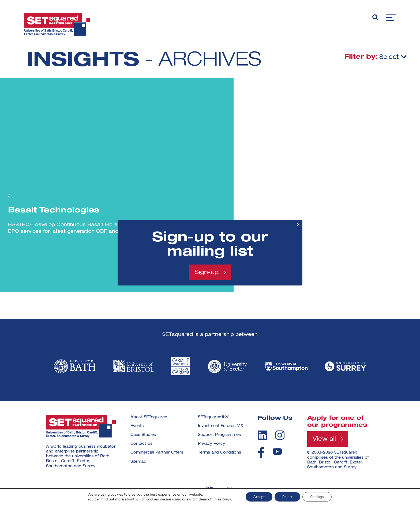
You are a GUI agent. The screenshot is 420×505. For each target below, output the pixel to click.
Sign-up (207, 272)
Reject (287, 497)
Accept (258, 497)
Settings (318, 497)
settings (223, 499)
